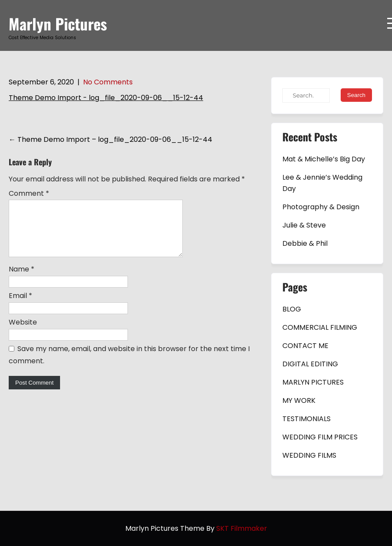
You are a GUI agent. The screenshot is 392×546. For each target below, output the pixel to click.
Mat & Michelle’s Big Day (324, 159)
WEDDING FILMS (309, 455)
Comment (29, 193)
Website (23, 333)
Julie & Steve (304, 225)
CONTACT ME (305, 346)
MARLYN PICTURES (313, 382)
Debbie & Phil (305, 243)
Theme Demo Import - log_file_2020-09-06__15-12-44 (106, 98)
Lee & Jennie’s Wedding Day (322, 183)
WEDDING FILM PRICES (320, 437)
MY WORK (299, 400)
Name (22, 280)
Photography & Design (321, 207)
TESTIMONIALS (307, 419)
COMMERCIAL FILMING (320, 327)
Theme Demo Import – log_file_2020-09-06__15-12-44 (111, 139)
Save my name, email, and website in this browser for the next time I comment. (129, 365)
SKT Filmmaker (242, 528)
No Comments (108, 82)
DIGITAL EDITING (310, 364)
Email (20, 306)
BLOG (292, 309)
